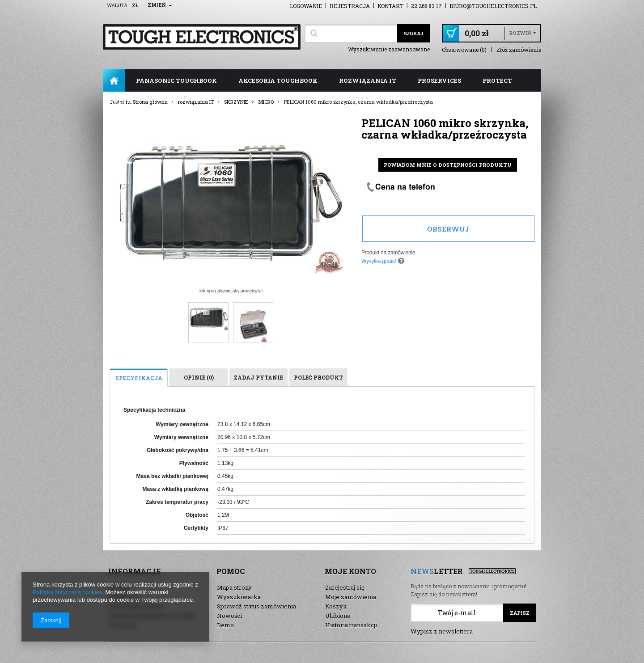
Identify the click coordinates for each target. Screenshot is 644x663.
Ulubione (338, 616)
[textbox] (351, 33)
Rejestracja (350, 6)
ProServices (439, 80)
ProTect (497, 80)
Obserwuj (448, 229)
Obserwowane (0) (464, 50)
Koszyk (336, 606)
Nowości (229, 616)
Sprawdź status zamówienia (256, 606)
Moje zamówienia (351, 597)
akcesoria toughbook (278, 80)
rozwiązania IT (368, 80)
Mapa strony (234, 587)
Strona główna (114, 80)
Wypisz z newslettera (442, 631)
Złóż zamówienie (519, 50)
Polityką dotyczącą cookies (67, 592)
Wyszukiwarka (239, 597)
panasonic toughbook (176, 80)
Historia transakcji (351, 625)
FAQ (120, 103)
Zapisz (520, 613)
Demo (225, 625)
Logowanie (306, 6)
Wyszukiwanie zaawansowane (389, 49)
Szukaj (413, 34)
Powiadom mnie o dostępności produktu (448, 165)
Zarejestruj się (345, 587)
